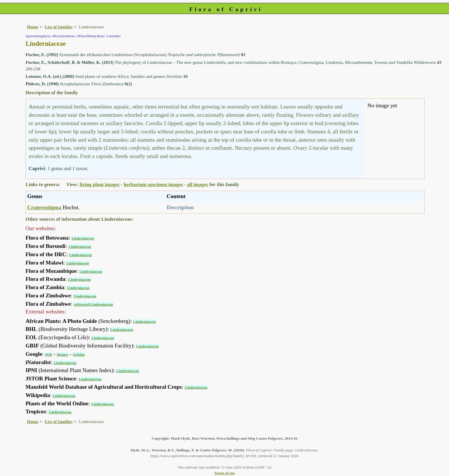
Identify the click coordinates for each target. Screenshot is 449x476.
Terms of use (225, 473)
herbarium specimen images (153, 184)
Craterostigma (44, 207)
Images (62, 354)
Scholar (79, 354)
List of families (59, 27)
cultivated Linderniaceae (93, 304)
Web (49, 354)
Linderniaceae (83, 238)
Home (33, 27)
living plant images (100, 184)
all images (197, 184)
